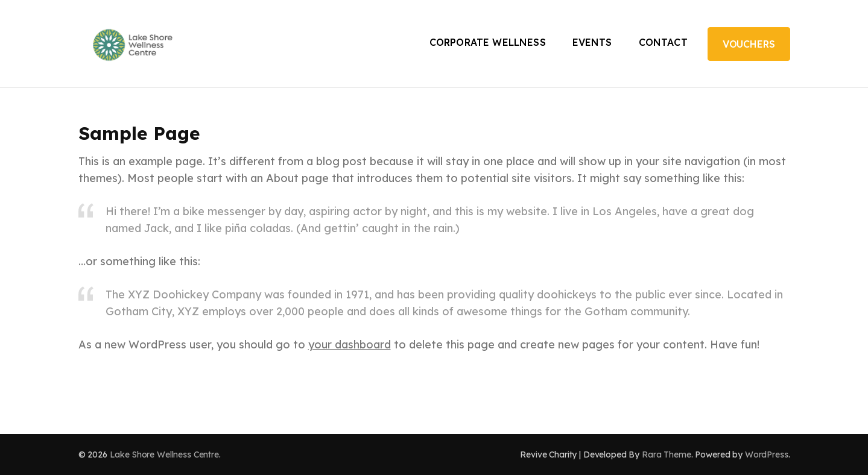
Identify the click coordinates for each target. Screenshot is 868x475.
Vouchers (749, 44)
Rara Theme (667, 455)
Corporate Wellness (488, 42)
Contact (663, 42)
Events (592, 42)
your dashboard (350, 344)
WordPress (767, 455)
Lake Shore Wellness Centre (164, 455)
